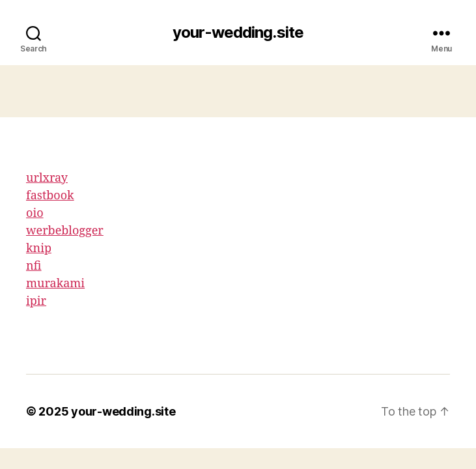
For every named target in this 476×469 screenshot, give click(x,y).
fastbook (50, 196)
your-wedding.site (238, 33)
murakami (55, 284)
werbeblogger (65, 231)
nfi (34, 266)
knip (39, 249)
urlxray (47, 178)
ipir (36, 301)
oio (35, 213)
